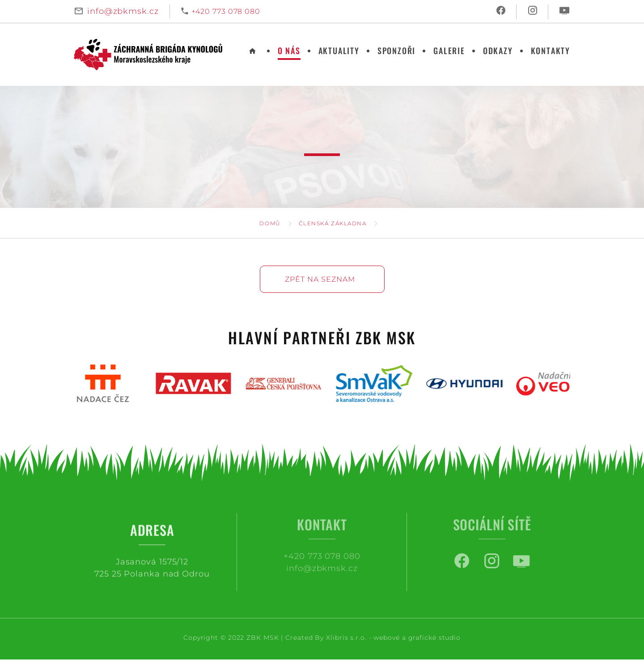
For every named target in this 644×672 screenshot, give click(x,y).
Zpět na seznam (320, 279)
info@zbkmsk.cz (123, 11)
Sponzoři (396, 51)
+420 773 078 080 (226, 11)
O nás (289, 51)
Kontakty (551, 51)
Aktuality (339, 51)
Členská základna (333, 223)
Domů (270, 223)
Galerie (449, 51)
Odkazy (498, 51)
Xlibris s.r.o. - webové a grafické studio (393, 638)
